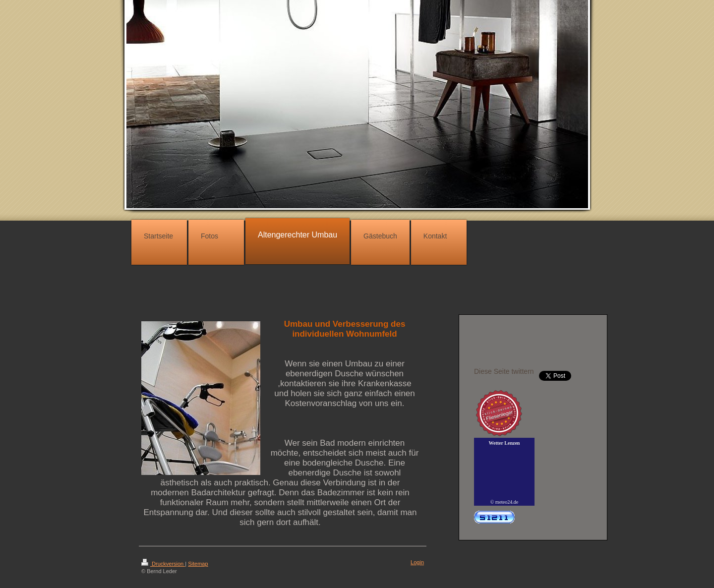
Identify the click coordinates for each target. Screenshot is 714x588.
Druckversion (163, 564)
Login (417, 562)
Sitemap (198, 564)
